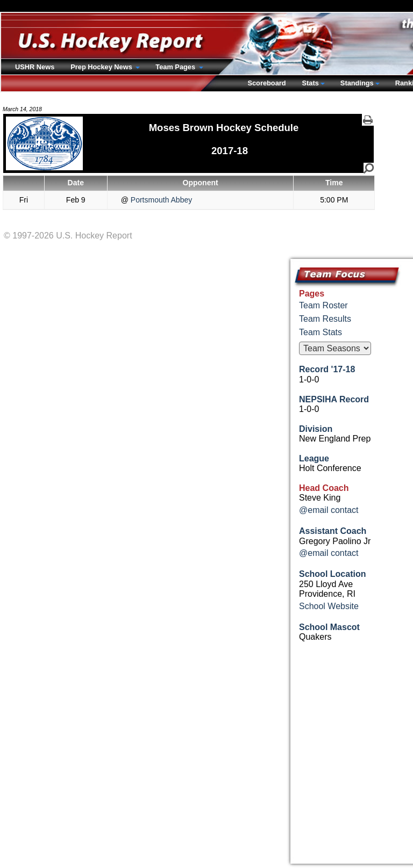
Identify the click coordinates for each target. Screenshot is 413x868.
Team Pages (176, 67)
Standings (357, 83)
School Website (329, 606)
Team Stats (321, 332)
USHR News (35, 67)
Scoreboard (266, 83)
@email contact (329, 510)
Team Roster (323, 305)
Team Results (325, 319)
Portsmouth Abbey (160, 200)
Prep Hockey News (102, 67)
